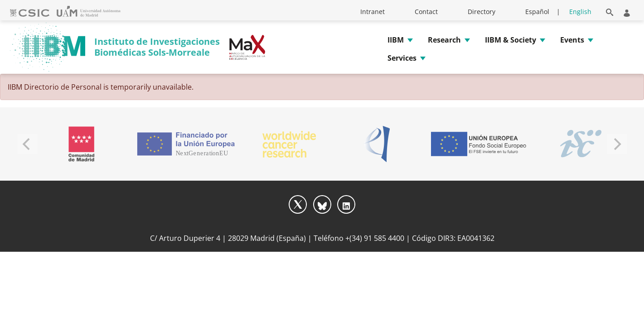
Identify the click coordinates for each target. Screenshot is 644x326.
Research (444, 40)
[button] (610, 11)
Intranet (373, 12)
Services (402, 58)
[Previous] (28, 144)
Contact (426, 12)
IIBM (396, 40)
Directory (482, 12)
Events (572, 40)
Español (537, 12)
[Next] (617, 144)
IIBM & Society (511, 40)
